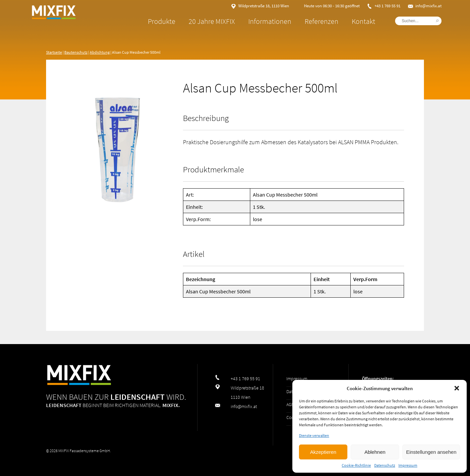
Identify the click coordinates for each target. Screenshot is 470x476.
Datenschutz (385, 465)
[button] (457, 388)
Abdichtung (100, 52)
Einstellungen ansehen (431, 452)
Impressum (408, 465)
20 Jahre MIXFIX (194, 21)
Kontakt (346, 21)
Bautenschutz (76, 52)
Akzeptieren (323, 452)
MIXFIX (79, 27)
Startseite (54, 52)
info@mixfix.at (411, 6)
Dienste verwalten (314, 435)
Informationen (252, 21)
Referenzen (304, 21)
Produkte (144, 21)
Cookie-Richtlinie (356, 465)
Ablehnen (375, 452)
